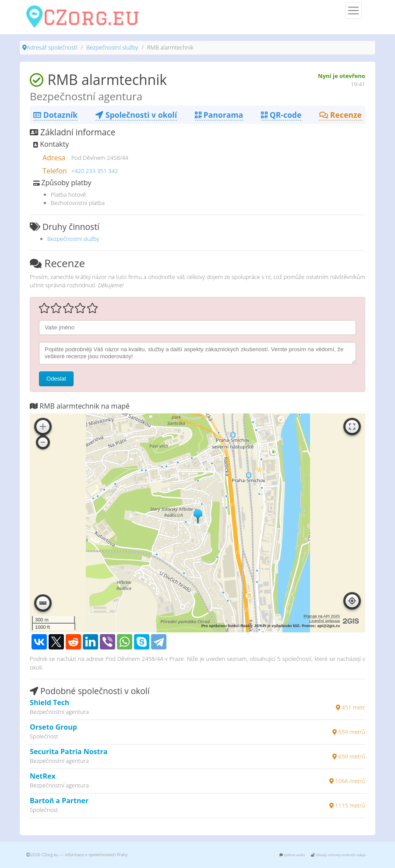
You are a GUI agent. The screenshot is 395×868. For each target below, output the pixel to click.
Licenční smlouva (324, 621)
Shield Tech (49, 702)
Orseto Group (53, 727)
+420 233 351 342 (95, 171)
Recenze (340, 115)
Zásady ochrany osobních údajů (338, 855)
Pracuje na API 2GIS (322, 616)
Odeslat (56, 379)
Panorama (219, 115)
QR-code (281, 115)
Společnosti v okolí (136, 115)
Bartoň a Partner (59, 801)
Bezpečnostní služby (112, 47)
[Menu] (353, 11)
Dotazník (55, 115)
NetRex (43, 776)
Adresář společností (52, 47)
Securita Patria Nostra (69, 752)
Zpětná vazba (292, 855)
